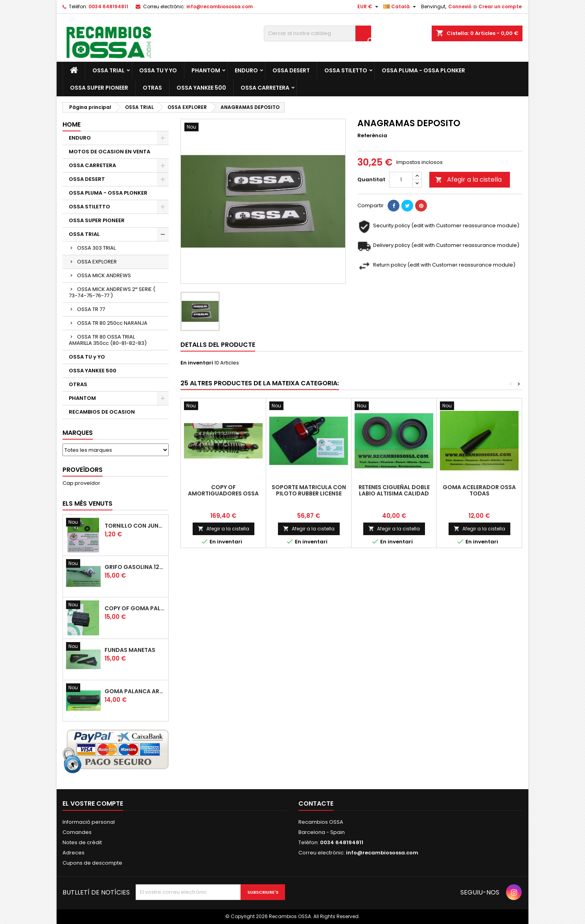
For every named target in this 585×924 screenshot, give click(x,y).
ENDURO (246, 70)
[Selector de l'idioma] (401, 7)
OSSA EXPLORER (97, 262)
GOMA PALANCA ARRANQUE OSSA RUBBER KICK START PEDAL (135, 691)
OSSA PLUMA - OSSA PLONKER (423, 70)
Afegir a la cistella (468, 179)
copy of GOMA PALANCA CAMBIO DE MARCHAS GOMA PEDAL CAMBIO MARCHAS (135, 608)
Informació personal (89, 822)
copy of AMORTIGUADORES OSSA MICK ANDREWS (223, 493)
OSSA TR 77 (91, 309)
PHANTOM (206, 70)
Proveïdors (83, 470)
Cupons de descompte (92, 863)
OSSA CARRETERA (265, 88)
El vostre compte (93, 803)
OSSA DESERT (291, 70)
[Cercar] (317, 33)
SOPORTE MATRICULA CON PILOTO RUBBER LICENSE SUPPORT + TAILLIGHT (309, 493)
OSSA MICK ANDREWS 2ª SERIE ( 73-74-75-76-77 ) (112, 292)
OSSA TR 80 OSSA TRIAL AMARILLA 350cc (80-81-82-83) (108, 340)
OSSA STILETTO (346, 70)
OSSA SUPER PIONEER (99, 88)
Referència (372, 136)
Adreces (74, 853)
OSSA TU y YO (158, 70)
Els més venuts (87, 503)
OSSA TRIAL (109, 70)
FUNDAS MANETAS (130, 650)
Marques (78, 433)
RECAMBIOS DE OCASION (102, 412)
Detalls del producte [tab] (218, 345)
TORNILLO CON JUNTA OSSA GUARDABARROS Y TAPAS (135, 526)
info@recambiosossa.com (220, 6)
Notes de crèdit (82, 842)
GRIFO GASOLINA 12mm (135, 567)
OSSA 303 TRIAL (96, 248)
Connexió (460, 6)
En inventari (197, 363)
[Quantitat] (401, 180)
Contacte (316, 803)
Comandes (77, 832)
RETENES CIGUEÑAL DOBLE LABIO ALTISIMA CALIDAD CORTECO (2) (394, 493)
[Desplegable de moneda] (369, 7)
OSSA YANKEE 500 (201, 88)
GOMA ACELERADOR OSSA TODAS (479, 490)
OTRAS (152, 88)
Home (72, 124)
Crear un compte (500, 6)
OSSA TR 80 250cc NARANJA (112, 323)
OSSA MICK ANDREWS (104, 275)
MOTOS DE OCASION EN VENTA (109, 152)
